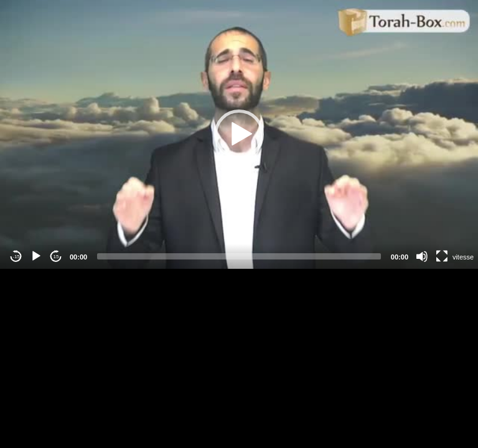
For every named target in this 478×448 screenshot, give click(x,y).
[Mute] (422, 256)
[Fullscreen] (442, 256)
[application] (239, 134)
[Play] (36, 256)
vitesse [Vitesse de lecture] (463, 257)
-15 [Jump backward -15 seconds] (16, 257)
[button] (239, 134)
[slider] (239, 256)
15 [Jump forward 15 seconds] (56, 257)
